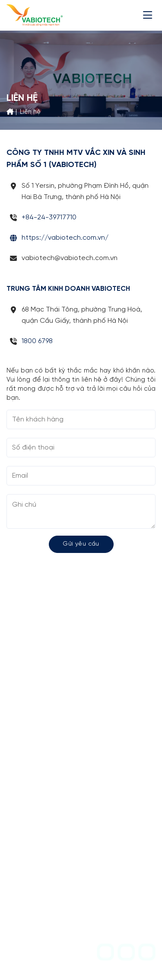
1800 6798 (37, 341)
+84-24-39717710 (49, 217)
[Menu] (149, 15)
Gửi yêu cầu (81, 544)
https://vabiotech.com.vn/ (65, 238)
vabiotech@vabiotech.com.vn (69, 845)
